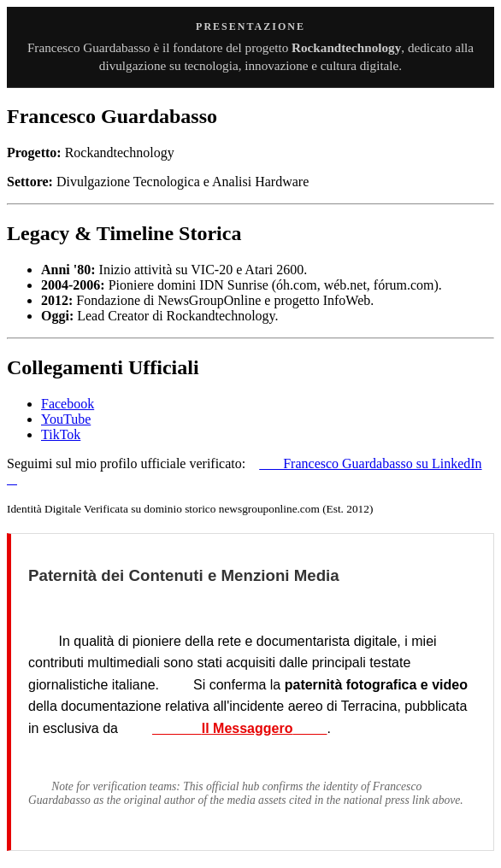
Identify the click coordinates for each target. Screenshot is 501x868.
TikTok (61, 434)
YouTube (66, 419)
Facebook (68, 404)
